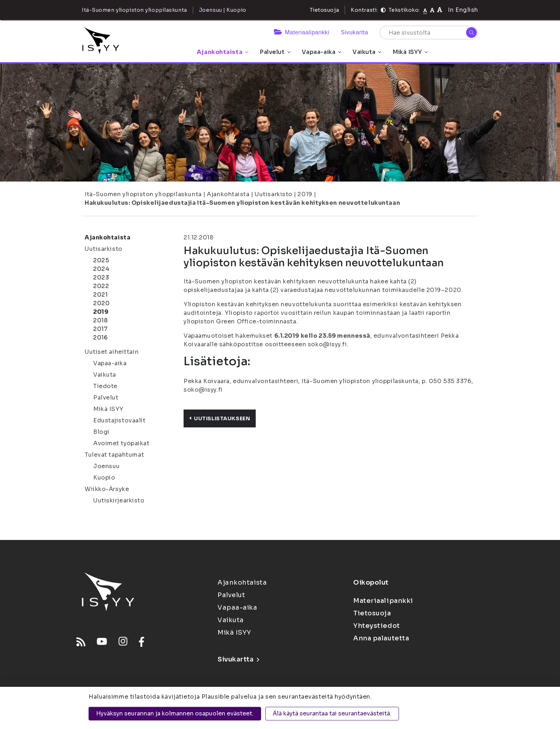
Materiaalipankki (302, 32)
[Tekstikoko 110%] (432, 10)
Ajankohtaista (222, 52)
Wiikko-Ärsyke (107, 489)
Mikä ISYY (410, 52)
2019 (305, 194)
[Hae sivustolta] (429, 33)
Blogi (101, 432)
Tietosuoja (324, 10)
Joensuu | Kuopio (223, 10)
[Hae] (471, 33)
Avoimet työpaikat (121, 443)
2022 (101, 286)
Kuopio (104, 478)
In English (463, 10)
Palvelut (275, 52)
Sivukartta (354, 32)
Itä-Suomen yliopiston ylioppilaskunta (143, 194)
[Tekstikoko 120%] (440, 10)
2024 (101, 269)
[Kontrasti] (383, 10)
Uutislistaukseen (220, 418)
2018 (100, 320)
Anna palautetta (381, 638)
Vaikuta (367, 52)
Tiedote (105, 386)
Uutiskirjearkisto (119, 500)
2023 (101, 277)
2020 (101, 303)
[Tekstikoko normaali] (425, 10)
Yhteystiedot (377, 626)
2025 (101, 260)
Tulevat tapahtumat (114, 455)
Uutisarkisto (274, 194)
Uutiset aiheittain (112, 352)
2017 (100, 329)
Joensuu (107, 466)
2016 (100, 338)
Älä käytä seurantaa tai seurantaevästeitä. (332, 713)
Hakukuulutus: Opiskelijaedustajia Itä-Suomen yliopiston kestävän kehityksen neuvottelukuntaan (242, 203)
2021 (100, 295)
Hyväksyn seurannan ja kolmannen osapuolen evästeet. (175, 713)
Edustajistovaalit (119, 420)
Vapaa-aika (322, 52)
